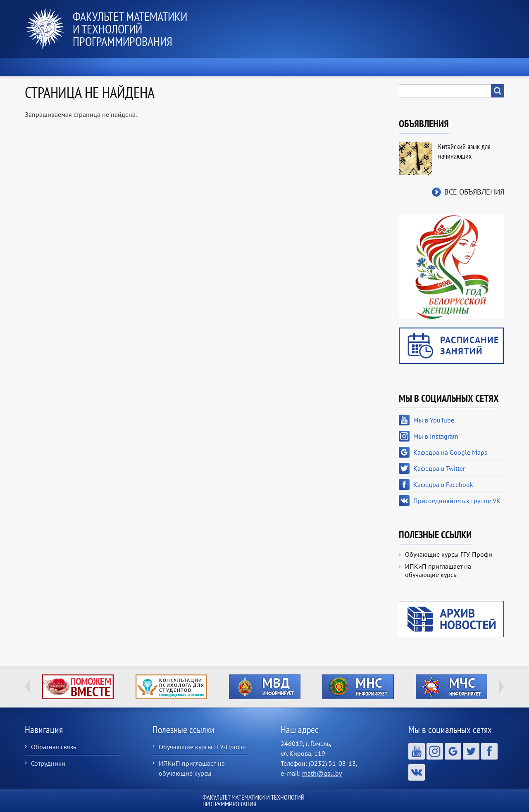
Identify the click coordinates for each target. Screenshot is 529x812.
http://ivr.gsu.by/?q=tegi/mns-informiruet (358, 687)
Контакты (473, 67)
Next (501, 686)
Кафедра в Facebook (443, 484)
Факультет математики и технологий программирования (130, 29)
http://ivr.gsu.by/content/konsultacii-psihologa (171, 687)
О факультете (141, 67)
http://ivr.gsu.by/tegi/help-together (78, 687)
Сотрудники (48, 763)
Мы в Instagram (436, 436)
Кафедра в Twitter (439, 468)
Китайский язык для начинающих (464, 151)
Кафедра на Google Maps (450, 452)
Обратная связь (54, 747)
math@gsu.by (322, 773)
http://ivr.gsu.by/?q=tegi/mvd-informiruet (265, 687)
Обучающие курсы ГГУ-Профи (449, 554)
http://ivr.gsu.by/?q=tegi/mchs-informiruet (452, 687)
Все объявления (474, 192)
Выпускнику (399, 67)
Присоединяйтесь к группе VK (457, 501)
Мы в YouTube (434, 420)
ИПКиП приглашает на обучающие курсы (438, 570)
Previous (28, 686)
